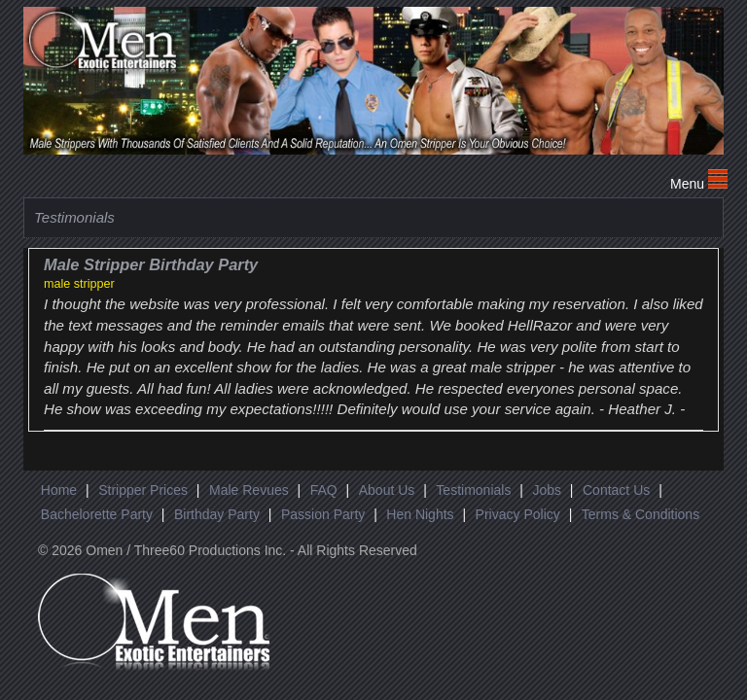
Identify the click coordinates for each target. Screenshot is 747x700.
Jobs (547, 490)
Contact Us (616, 490)
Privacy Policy (518, 514)
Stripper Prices (143, 490)
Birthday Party (217, 514)
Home (59, 490)
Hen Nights (420, 514)
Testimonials (473, 490)
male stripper (79, 284)
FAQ (324, 490)
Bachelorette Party (97, 514)
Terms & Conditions (640, 514)
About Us (387, 490)
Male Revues (249, 490)
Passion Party (323, 514)
